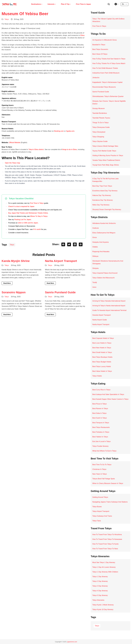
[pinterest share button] (81, 244)
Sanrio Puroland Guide (60, 292)
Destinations (37, 4)
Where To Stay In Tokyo (39, 216)
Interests (52, 4)
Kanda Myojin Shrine (16, 261)
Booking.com (59, 131)
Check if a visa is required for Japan (21, 206)
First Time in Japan (83, 4)
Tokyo (7, 19)
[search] (109, 4)
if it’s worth (37, 229)
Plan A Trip (66, 4)
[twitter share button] (69, 244)
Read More (7, 283)
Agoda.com (70, 131)
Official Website (15, 143)
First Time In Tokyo (37, 203)
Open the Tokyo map (12, 163)
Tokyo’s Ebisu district (36, 149)
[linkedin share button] (75, 244)
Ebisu (82, 35)
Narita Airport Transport (61, 261)
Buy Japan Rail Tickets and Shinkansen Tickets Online (28, 213)
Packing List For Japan (23, 220)
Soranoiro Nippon (14, 292)
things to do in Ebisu (70, 149)
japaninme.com (72, 642)
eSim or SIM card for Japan (28, 223)
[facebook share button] (63, 244)
